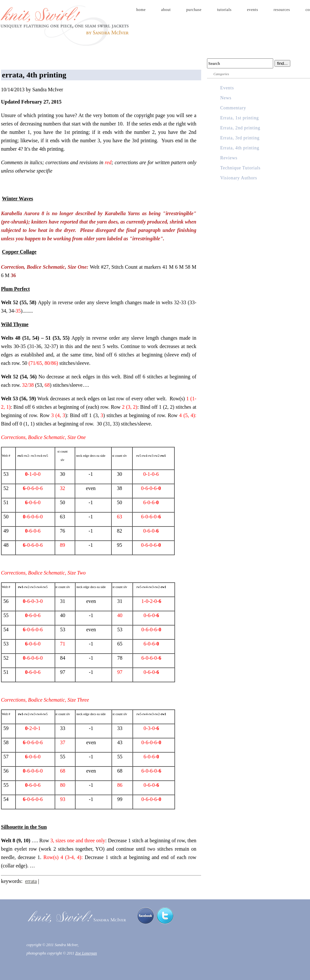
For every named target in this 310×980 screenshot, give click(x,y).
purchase (194, 10)
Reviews (229, 158)
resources (282, 10)
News (226, 98)
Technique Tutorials (240, 168)
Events (227, 88)
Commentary (233, 108)
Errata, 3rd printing (240, 138)
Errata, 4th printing (240, 148)
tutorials (224, 10)
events (253, 10)
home (141, 10)
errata (31, 881)
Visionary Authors (239, 178)
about (166, 10)
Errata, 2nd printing (240, 128)
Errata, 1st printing (239, 118)
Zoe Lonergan (86, 953)
